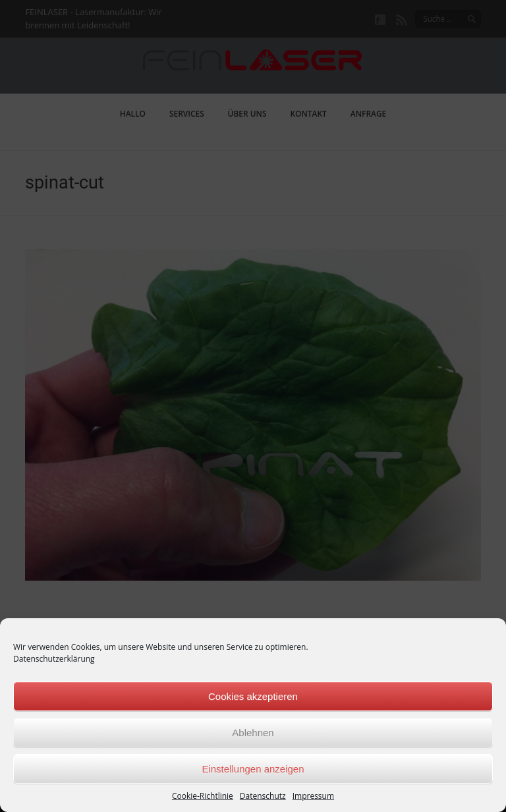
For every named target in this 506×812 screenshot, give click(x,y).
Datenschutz (263, 796)
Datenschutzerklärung (54, 659)
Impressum (313, 796)
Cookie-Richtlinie (203, 796)
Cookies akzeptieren (253, 696)
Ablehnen (253, 733)
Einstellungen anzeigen (253, 769)
